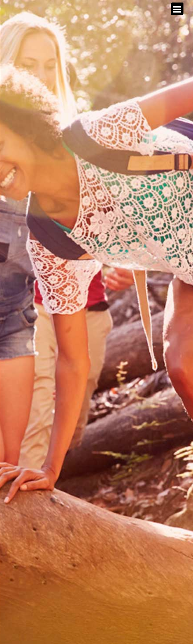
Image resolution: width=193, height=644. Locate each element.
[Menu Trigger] (177, 9)
